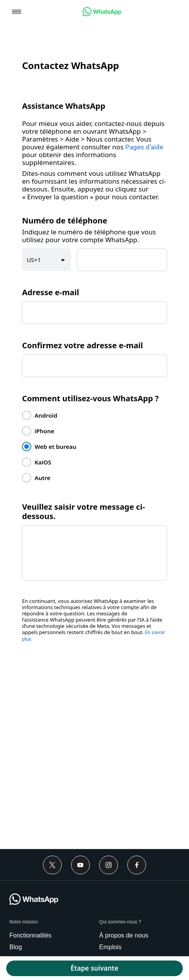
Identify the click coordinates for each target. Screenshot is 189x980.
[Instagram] (109, 865)
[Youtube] (80, 865)
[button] (17, 12)
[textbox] (122, 260)
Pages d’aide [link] (144, 147)
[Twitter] (52, 865)
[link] (102, 14)
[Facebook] (137, 865)
